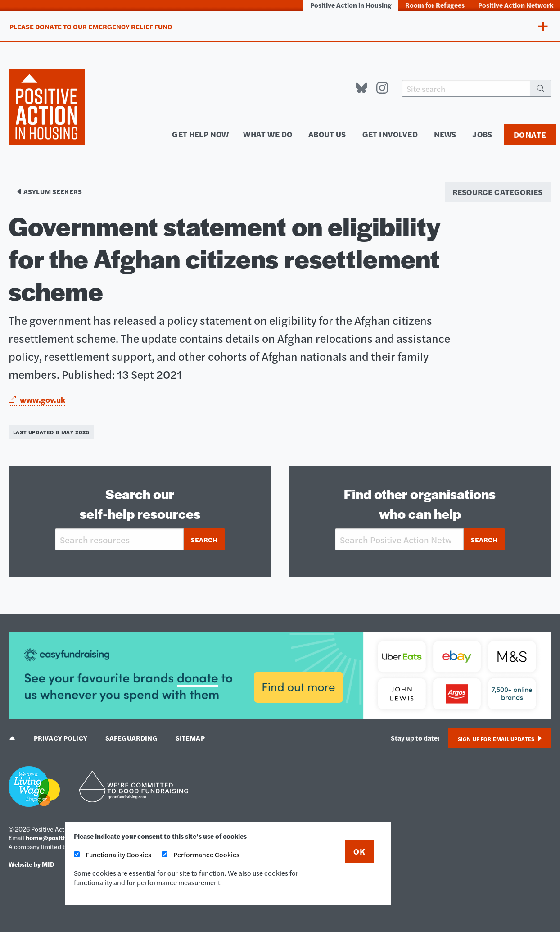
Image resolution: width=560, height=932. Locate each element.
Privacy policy (61, 738)
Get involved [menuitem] (390, 134)
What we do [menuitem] (268, 134)
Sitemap (190, 738)
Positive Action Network (516, 5)
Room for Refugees (435, 5)
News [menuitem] (445, 134)
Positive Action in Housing (351, 5)
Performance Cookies (201, 854)
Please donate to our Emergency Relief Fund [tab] (91, 26)
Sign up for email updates (500, 739)
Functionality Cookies (113, 854)
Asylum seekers (49, 191)
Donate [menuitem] (530, 134)
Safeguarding (131, 738)
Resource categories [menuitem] (497, 192)
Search (204, 539)
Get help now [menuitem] (200, 134)
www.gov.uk (37, 399)
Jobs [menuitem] (482, 134)
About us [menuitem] (327, 134)
